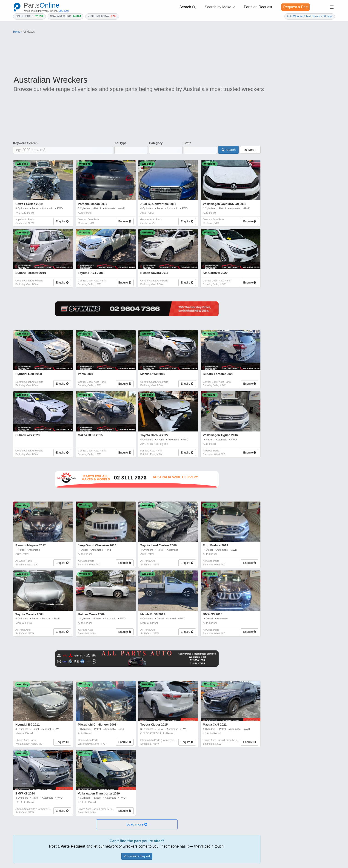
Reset (250, 150)
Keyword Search (25, 143)
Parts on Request (258, 7)
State (187, 143)
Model (273, 189)
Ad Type (121, 143)
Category (156, 143)
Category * (276, 159)
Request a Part (295, 7)
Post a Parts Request (137, 856)
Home (17, 32)
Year (272, 174)
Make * (306, 174)
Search (229, 150)
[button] (137, 824)
